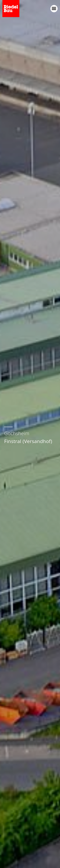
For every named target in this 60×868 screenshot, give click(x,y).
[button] (54, 9)
